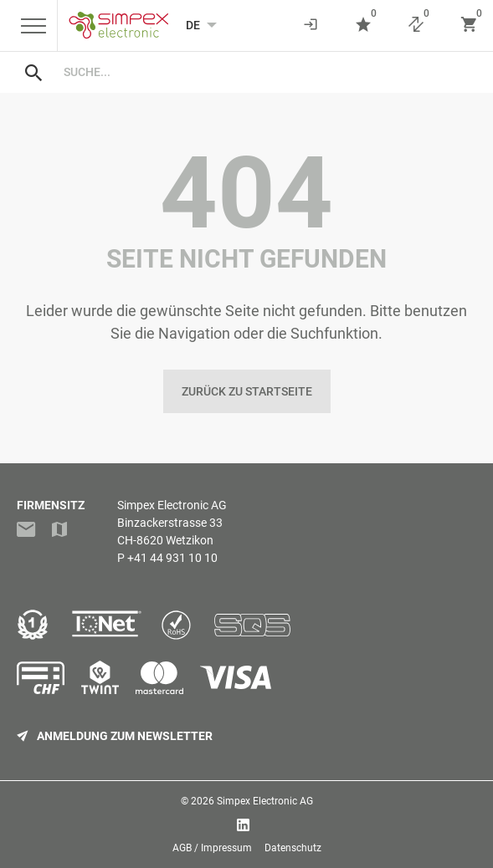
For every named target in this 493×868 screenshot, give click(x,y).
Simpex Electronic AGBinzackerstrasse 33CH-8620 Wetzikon (172, 523)
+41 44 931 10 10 (172, 558)
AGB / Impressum (212, 848)
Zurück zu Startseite (247, 391)
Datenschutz (293, 848)
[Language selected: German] (193, 25)
